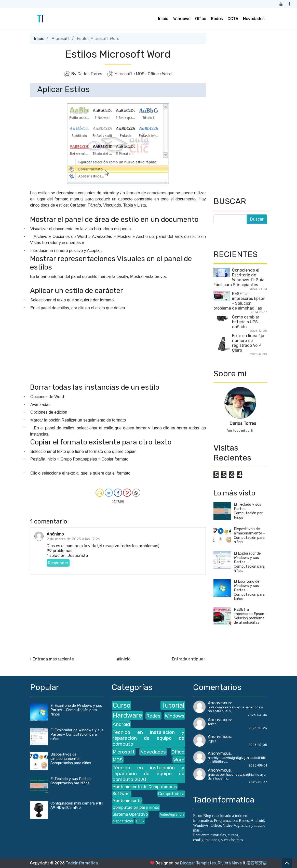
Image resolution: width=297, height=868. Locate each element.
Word (167, 74)
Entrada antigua (188, 659)
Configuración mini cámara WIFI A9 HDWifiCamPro (77, 806)
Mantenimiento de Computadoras (145, 787)
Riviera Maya (230, 863)
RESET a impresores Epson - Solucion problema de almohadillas (239, 301)
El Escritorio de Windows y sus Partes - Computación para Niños (76, 710)
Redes (217, 19)
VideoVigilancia (172, 815)
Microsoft (61, 39)
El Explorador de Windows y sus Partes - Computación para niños (77, 735)
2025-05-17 (258, 782)
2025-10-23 (258, 728)
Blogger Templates (198, 863)
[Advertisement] (118, 365)
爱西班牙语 (257, 863)
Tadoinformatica (82, 863)
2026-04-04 (257, 715)
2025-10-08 (258, 745)
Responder (58, 563)
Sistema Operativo (130, 814)
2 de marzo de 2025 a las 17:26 (73, 539)
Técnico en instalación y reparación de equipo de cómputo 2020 (148, 774)
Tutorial (173, 705)
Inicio (163, 19)
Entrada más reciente (53, 659)
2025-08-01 (258, 765)
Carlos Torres (243, 423)
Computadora (171, 794)
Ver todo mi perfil (240, 431)
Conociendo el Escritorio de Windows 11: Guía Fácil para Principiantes (239, 277)
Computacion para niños (136, 807)
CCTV (233, 19)
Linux (140, 821)
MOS (141, 74)
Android (121, 724)
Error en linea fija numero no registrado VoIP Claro (248, 343)
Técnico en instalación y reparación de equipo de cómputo (148, 738)
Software (122, 794)
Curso (121, 705)
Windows (182, 19)
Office (201, 19)
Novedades (254, 19)
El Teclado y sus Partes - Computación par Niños (248, 511)
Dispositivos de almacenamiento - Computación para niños (249, 535)
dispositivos (123, 821)
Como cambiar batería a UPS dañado (246, 322)
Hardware (127, 715)
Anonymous (219, 703)
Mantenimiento (127, 801)
